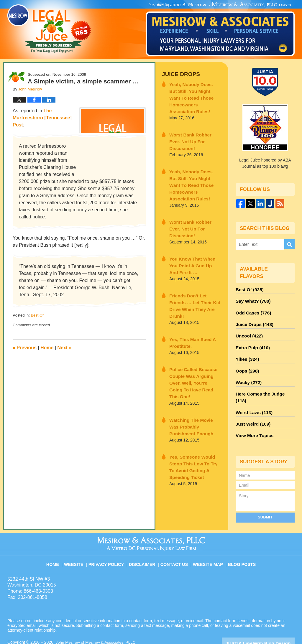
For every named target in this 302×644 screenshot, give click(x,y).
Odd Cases (252, 310)
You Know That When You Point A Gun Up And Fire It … (193, 230)
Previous (25, 348)
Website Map (209, 541)
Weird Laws (252, 395)
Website (78, 541)
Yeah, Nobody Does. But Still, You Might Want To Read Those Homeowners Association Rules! (193, 92)
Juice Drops (179, 74)
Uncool (248, 332)
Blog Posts (241, 541)
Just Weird (252, 406)
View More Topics (253, 416)
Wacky (247, 374)
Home (47, 348)
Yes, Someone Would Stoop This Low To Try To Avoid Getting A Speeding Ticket (195, 405)
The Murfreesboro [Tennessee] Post (42, 118)
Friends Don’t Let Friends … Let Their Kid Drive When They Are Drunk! (195, 265)
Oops (246, 363)
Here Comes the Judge (263, 385)
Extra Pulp (251, 342)
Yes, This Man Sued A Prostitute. (189, 297)
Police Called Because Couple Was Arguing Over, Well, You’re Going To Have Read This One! (194, 332)
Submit (265, 497)
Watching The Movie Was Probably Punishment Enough (193, 370)
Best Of (37, 315)
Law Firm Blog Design (266, 623)
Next (65, 348)
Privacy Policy (110, 541)
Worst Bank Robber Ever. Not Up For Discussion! (193, 127)
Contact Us (176, 541)
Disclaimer (144, 541)
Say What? (252, 300)
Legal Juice (49, 29)
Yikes (246, 353)
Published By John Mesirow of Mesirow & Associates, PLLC (220, 29)
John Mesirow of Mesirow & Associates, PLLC (98, 622)
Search (289, 244)
